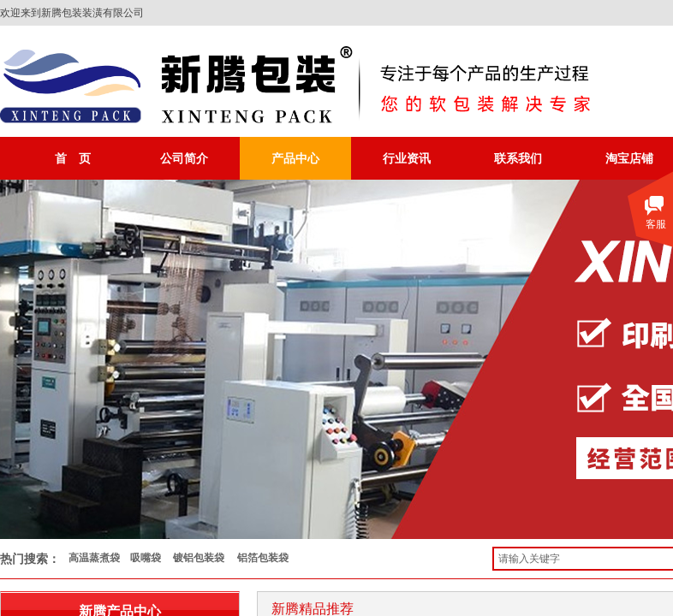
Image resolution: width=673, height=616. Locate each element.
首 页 (73, 158)
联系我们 (518, 158)
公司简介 (184, 158)
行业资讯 (407, 158)
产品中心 (295, 158)
